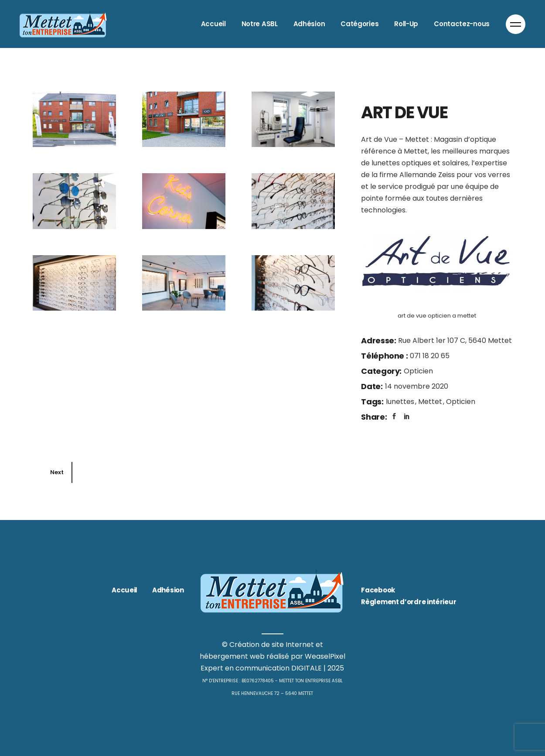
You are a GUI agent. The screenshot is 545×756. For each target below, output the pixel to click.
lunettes (401, 402)
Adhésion (168, 590)
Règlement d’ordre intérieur (409, 602)
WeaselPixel (325, 656)
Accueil (124, 590)
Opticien (418, 371)
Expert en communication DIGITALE (261, 668)
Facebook (378, 590)
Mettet (431, 402)
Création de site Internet (272, 645)
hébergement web (232, 656)
